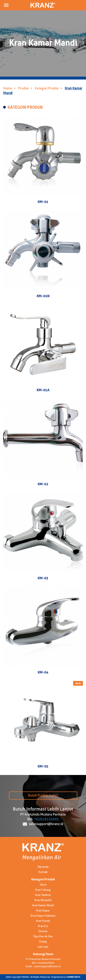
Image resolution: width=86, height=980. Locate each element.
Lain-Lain (43, 947)
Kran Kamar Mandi (43, 905)
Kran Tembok (43, 895)
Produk (23, 88)
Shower (43, 931)
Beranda (43, 867)
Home (8, 88)
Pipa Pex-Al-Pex (43, 936)
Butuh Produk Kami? (43, 795)
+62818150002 (46, 819)
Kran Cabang (43, 890)
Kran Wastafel (43, 900)
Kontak (43, 872)
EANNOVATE (73, 977)
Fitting (43, 941)
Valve (43, 885)
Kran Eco (43, 926)
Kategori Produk (47, 88)
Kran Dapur (43, 910)
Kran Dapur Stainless (43, 916)
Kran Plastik (43, 921)
